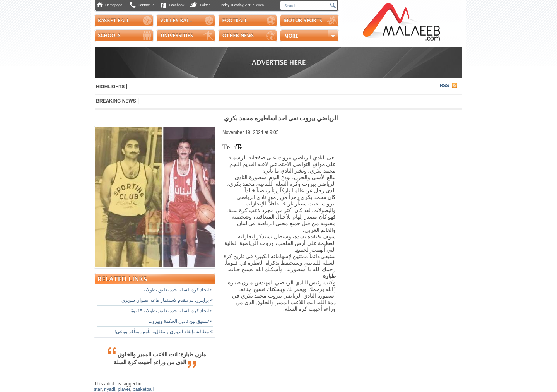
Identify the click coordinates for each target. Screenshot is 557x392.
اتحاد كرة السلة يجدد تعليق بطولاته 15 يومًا (171, 311)
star (98, 389)
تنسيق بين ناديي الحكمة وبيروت (180, 321)
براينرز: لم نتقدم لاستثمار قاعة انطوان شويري (167, 300)
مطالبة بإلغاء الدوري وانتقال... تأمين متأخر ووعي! (164, 332)
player (124, 389)
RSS (445, 86)
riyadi (110, 389)
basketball (143, 389)
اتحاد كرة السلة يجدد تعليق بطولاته (178, 290)
